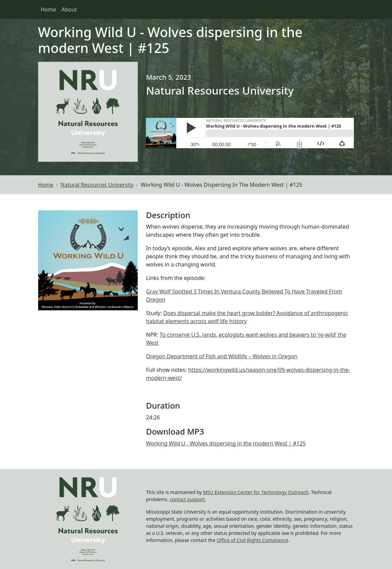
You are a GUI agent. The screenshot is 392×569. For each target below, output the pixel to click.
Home (49, 9)
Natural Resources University (97, 185)
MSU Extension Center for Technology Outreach (256, 492)
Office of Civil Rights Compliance (253, 540)
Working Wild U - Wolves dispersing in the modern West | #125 (226, 443)
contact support (187, 499)
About (69, 9)
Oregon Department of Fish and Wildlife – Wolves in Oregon (221, 356)
